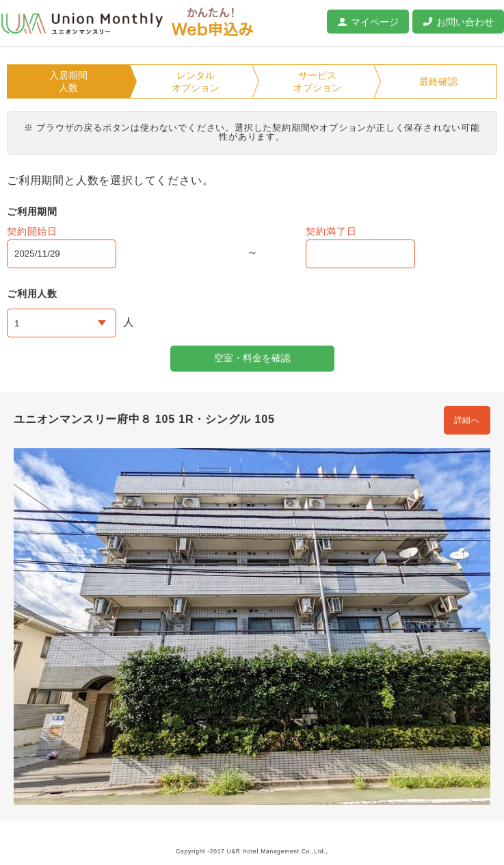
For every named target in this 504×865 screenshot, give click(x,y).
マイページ (375, 22)
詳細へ (467, 420)
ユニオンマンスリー (82, 24)
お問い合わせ (465, 22)
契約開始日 (32, 231)
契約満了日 (331, 231)
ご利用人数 (32, 294)
